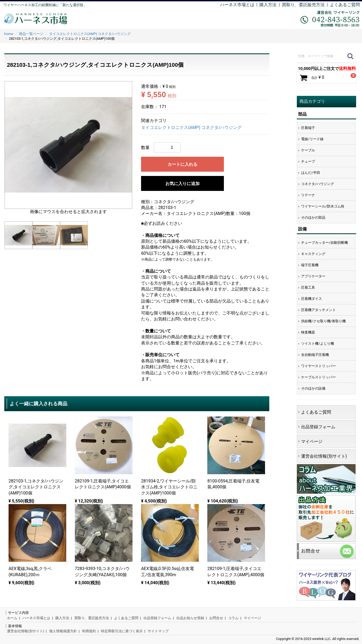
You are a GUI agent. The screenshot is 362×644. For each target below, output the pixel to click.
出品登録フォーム (318, 427)
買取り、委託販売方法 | (306, 5)
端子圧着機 (310, 265)
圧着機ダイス (312, 299)
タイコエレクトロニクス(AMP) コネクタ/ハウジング (191, 128)
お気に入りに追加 (182, 184)
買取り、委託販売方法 (92, 618)
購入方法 (268, 5)
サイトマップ (158, 631)
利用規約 (89, 631)
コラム (233, 618)
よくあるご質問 (345, 5)
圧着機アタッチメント (318, 310)
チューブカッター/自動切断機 (324, 243)
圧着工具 (308, 287)
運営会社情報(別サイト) (324, 456)
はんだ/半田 (310, 173)
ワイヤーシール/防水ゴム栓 (323, 206)
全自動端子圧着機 (315, 355)
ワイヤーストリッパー (318, 366)
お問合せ (216, 618)
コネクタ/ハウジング (317, 184)
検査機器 (308, 332)
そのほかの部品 (313, 217)
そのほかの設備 (313, 388)
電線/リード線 (312, 139)
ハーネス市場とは (237, 5)
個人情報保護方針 (63, 631)
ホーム (12, 618)
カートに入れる (182, 164)
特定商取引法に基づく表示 (122, 631)
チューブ (308, 161)
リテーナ (308, 195)
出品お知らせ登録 (190, 618)
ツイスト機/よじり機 (317, 343)
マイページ (312, 441)
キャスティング (313, 254)
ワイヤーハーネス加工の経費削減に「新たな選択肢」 (45, 5)
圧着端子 (308, 128)
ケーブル (308, 150)
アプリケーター (313, 276)
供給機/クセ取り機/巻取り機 (323, 321)
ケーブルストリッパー (318, 377)
